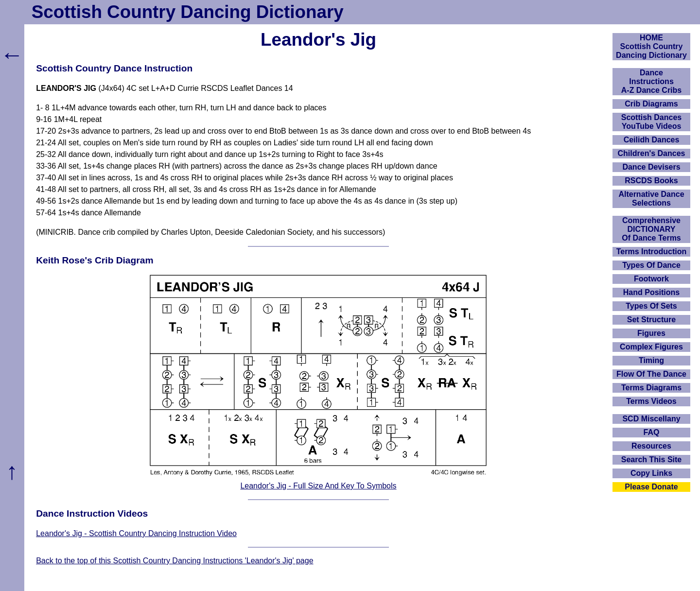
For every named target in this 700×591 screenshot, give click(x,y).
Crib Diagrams (651, 104)
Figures (651, 333)
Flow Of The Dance (651, 374)
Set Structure (651, 320)
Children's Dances (652, 153)
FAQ (652, 432)
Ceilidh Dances (652, 140)
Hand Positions (651, 292)
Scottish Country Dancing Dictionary (188, 12)
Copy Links (651, 473)
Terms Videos (651, 401)
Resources (651, 446)
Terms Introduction (652, 252)
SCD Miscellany (651, 419)
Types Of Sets (651, 306)
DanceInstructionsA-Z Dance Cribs (651, 81)
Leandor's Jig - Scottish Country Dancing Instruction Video (136, 533)
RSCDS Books (651, 181)
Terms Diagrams (651, 388)
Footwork (651, 279)
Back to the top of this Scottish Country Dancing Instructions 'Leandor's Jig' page (175, 561)
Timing (651, 360)
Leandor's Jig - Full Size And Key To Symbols (318, 486)
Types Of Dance (651, 265)
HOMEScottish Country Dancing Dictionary (651, 46)
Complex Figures (651, 347)
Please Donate (651, 487)
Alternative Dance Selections (651, 199)
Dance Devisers (651, 167)
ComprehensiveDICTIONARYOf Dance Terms (651, 229)
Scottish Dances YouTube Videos (651, 122)
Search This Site (652, 460)
